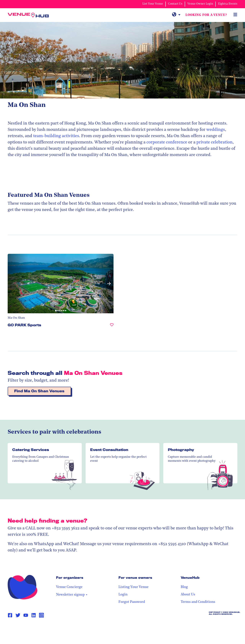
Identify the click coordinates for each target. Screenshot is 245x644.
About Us (210, 576)
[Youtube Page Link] (26, 597)
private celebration (214, 143)
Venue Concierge (133, 569)
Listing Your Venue (177, 569)
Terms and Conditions (220, 584)
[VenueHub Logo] (31, 15)
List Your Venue (153, 4)
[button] (76, 275)
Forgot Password (176, 584)
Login (167, 576)
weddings (216, 130)
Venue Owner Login (200, 4)
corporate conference (166, 143)
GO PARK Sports (24, 307)
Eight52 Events (228, 4)
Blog (206, 569)
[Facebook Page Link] (10, 597)
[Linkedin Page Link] (34, 597)
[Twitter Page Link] (18, 597)
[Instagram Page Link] (41, 597)
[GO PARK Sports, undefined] (79, 308)
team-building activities (56, 136)
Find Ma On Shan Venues (39, 373)
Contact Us (175, 4)
